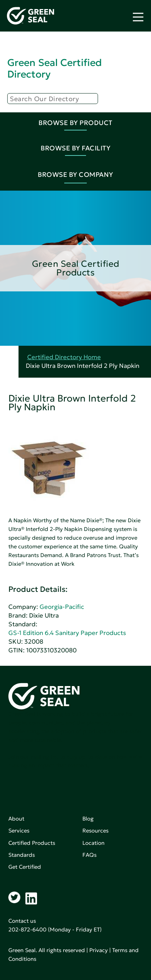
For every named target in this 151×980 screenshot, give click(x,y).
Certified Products (32, 843)
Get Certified (25, 867)
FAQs (89, 855)
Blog (88, 819)
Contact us (22, 921)
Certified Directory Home (64, 357)
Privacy (99, 950)
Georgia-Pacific (62, 607)
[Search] (53, 99)
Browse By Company (75, 175)
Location (93, 843)
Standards (22, 855)
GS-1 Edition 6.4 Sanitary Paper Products (67, 633)
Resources (95, 830)
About (16, 819)
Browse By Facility (75, 148)
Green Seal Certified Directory (54, 68)
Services (19, 830)
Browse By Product (75, 123)
